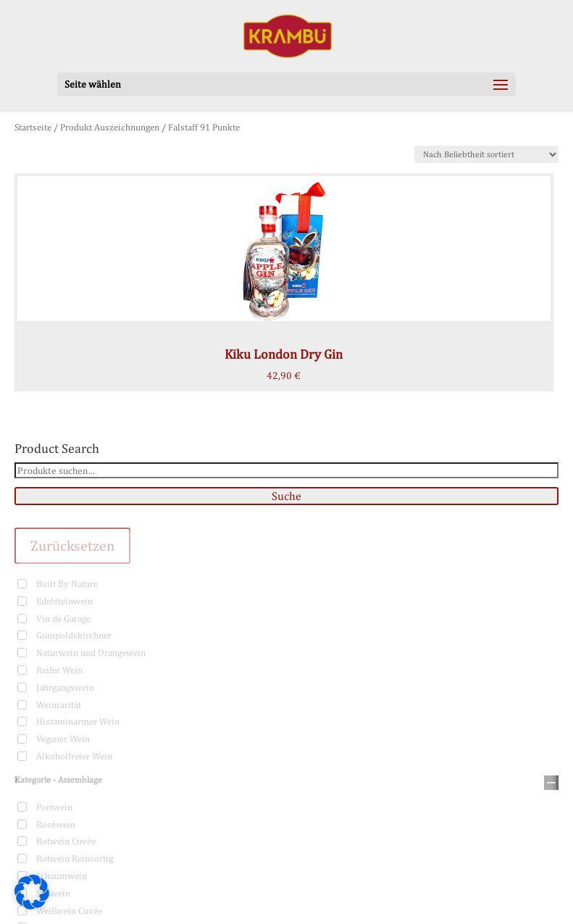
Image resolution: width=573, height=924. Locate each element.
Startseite (33, 127)
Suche (286, 496)
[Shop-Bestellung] (486, 154)
